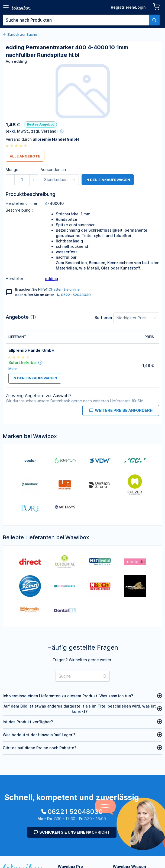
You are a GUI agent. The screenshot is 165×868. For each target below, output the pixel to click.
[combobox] (81, 20)
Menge (12, 170)
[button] (10, 180)
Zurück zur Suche (20, 34)
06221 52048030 (74, 295)
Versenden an (53, 170)
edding (51, 279)
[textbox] (76, 20)
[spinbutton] (22, 180)
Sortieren (103, 318)
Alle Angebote (25, 156)
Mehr (13, 369)
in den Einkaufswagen (108, 180)
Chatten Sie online (64, 289)
